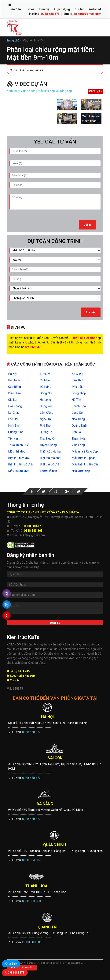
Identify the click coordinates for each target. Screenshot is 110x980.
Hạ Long (45, 400)
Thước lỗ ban (48, 471)
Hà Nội (13, 374)
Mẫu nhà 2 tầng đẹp (85, 451)
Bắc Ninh (14, 380)
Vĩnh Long (78, 445)
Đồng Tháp (79, 393)
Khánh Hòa (79, 406)
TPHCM (45, 374)
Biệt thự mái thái (50, 458)
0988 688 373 (50, 14)
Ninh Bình (14, 426)
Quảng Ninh (16, 432)
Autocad (95, 9)
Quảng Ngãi (79, 426)
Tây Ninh (14, 439)
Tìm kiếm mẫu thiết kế (25, 70)
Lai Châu (14, 413)
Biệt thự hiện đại (19, 458)
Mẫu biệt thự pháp (84, 458)
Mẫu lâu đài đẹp (19, 471)
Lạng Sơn (78, 413)
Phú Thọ (45, 426)
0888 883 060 (31, 901)
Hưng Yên (46, 406)
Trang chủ (13, 40)
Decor (30, 9)
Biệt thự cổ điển (50, 464)
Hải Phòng (15, 406)
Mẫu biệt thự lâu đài (85, 464)
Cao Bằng (15, 387)
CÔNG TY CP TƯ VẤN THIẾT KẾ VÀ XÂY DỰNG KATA (43, 512)
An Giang (77, 374)
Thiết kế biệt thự (50, 451)
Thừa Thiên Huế (18, 445)
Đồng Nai (46, 393)
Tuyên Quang (48, 445)
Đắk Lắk (77, 387)
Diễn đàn (15, 9)
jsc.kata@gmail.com (87, 14)
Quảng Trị (46, 432)
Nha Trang (78, 419)
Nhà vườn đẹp (81, 471)
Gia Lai (13, 400)
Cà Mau (45, 380)
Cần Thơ (77, 380)
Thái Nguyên (48, 439)
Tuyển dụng (62, 9)
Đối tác (79, 9)
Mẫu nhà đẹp (17, 451)
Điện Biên (14, 393)
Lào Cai (13, 419)
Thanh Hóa (79, 439)
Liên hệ (44, 9)
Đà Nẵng (46, 387)
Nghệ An (45, 419)
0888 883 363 (33, 531)
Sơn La (76, 432)
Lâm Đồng (47, 413)
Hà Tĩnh (77, 400)
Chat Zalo (11, 964)
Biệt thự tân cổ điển (21, 464)
